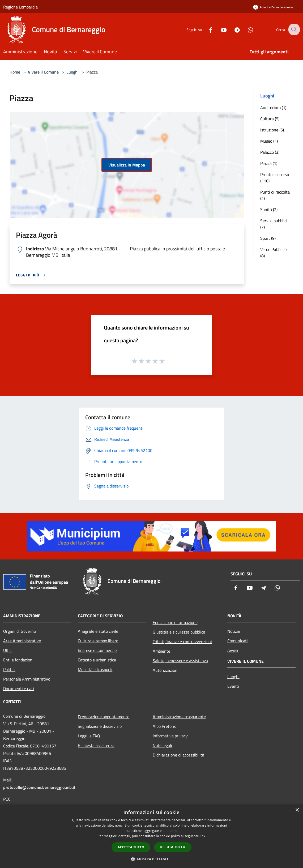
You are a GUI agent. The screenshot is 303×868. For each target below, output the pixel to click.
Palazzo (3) (270, 152)
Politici (9, 669)
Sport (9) (268, 238)
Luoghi (72, 72)
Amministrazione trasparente (179, 717)
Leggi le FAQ (89, 736)
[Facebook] (206, 29)
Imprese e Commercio (97, 650)
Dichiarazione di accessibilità (178, 755)
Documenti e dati (19, 689)
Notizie (234, 631)
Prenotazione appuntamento (104, 717)
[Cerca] (293, 29)
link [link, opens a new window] (202, 836)
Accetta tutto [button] (131, 847)
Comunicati (238, 641)
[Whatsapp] (246, 29)
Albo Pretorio (165, 726)
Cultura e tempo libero (98, 641)
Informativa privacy (170, 736)
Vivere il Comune (44, 72)
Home (15, 72)
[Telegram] (233, 29)
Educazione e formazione (175, 622)
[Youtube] (220, 29)
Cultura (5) (270, 119)
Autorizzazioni (166, 670)
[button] (152, 859)
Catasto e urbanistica (97, 660)
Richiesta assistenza (96, 745)
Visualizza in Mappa (127, 165)
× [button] (297, 810)
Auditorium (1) (273, 108)
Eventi (233, 686)
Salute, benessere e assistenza (180, 661)
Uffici (8, 650)
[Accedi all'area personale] (273, 7)
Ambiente (161, 651)
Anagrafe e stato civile (98, 631)
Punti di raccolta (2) (275, 195)
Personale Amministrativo (27, 679)
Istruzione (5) (272, 130)
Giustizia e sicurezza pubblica (179, 632)
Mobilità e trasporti (95, 669)
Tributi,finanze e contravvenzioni (182, 642)
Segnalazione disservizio (100, 726)
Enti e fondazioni (18, 660)
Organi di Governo (20, 631)
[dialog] (151, 836)
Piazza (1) (269, 163)
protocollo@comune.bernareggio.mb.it (39, 787)
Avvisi (233, 650)
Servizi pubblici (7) (274, 224)
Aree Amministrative (22, 641)
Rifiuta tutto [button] (173, 847)
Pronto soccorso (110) (275, 178)
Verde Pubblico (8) (273, 253)
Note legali (162, 745)
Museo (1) (269, 141)
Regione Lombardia (20, 7)
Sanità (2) (269, 209)
